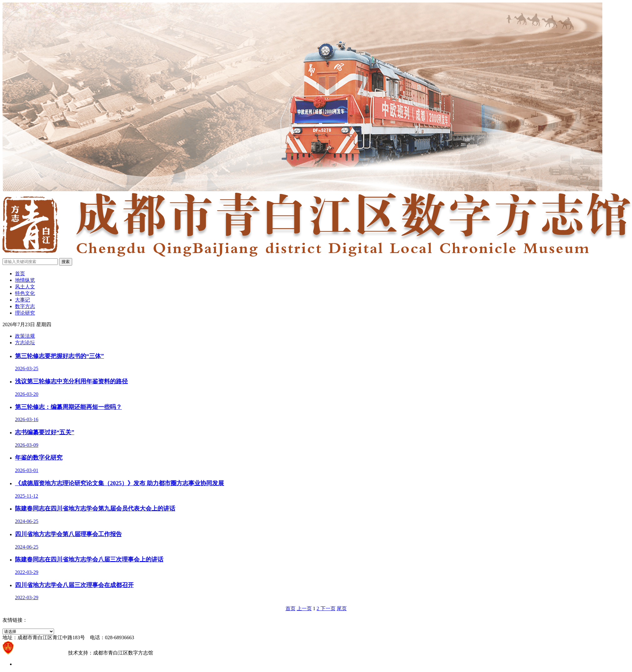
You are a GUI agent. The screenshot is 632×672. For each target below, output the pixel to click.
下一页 (328, 608)
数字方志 (25, 306)
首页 (20, 274)
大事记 (22, 300)
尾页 (342, 608)
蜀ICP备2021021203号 (41, 653)
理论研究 (25, 313)
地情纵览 (25, 280)
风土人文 (25, 287)
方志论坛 (25, 343)
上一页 (304, 608)
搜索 (66, 262)
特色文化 (25, 293)
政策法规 (25, 336)
